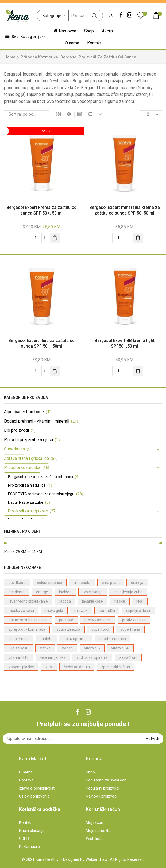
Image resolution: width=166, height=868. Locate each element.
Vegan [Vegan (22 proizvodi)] (67, 648)
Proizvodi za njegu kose (28, 511)
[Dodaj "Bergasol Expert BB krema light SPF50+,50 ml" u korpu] (138, 371)
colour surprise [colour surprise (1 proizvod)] (50, 583)
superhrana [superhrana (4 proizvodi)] (130, 629)
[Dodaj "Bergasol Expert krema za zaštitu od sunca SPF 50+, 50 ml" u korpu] (55, 238)
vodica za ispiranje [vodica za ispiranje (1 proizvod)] (92, 657)
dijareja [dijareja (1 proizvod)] (137, 583)
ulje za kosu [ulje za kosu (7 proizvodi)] (18, 648)
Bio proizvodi (16, 430)
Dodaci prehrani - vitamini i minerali (37, 421)
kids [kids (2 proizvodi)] (140, 601)
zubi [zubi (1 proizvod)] (49, 667)
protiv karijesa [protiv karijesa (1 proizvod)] (134, 620)
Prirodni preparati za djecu (28, 440)
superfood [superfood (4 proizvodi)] (100, 629)
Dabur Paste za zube (26, 502)
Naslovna (65, 31)
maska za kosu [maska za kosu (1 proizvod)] (21, 611)
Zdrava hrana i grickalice (26, 458)
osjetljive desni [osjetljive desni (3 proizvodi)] (138, 611)
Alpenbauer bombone (24, 412)
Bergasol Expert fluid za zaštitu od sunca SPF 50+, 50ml (41, 343)
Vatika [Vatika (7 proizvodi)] (45, 648)
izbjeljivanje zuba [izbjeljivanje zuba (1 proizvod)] (128, 592)
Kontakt (94, 43)
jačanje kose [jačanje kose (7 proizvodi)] (92, 601)
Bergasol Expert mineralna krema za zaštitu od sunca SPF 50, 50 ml (125, 210)
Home (10, 57)
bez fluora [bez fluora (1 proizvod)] (17, 583)
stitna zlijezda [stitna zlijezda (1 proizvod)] (68, 629)
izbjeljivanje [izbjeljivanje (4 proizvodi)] (93, 592)
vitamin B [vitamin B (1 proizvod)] (92, 648)
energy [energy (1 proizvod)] (42, 592)
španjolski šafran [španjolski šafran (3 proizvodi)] (116, 667)
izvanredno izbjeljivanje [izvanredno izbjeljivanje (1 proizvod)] (28, 601)
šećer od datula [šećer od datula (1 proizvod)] (77, 667)
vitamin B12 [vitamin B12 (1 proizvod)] (19, 657)
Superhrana (14, 449)
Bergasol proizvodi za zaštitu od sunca (40, 477)
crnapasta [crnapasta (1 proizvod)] (82, 583)
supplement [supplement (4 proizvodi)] (19, 639)
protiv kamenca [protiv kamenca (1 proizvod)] (98, 620)
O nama (72, 43)
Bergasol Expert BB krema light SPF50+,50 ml (125, 343)
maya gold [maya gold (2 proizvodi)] (54, 611)
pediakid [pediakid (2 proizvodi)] (66, 620)
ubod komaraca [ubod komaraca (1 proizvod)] (113, 639)
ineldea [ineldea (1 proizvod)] (65, 592)
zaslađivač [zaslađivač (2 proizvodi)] (128, 657)
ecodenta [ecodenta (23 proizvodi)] (17, 592)
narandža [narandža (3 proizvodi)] (107, 611)
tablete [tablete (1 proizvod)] (46, 639)
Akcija (107, 31)
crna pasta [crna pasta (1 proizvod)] (111, 583)
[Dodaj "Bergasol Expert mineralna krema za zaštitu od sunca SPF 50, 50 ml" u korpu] (138, 238)
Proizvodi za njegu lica (27, 485)
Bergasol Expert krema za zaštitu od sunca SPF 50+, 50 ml (41, 210)
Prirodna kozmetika (39, 57)
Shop (89, 31)
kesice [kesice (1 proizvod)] (120, 601)
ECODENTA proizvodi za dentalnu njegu (41, 494)
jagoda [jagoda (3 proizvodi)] (65, 601)
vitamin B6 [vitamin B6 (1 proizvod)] (120, 648)
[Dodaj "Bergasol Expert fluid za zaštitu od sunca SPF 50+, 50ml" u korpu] (55, 371)
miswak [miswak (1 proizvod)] (81, 611)
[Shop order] (27, 114)
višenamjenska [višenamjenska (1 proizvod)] (53, 657)
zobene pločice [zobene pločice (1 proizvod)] (21, 667)
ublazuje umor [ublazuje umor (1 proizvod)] (76, 639)
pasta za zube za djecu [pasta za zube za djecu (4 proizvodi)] (28, 620)
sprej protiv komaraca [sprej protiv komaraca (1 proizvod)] (27, 629)
